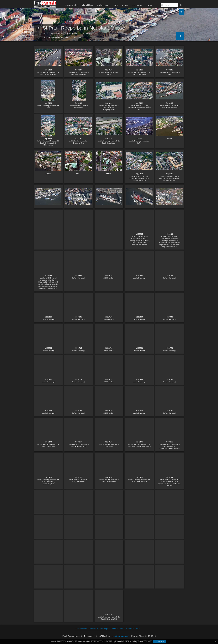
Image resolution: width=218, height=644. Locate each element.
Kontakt (125, 5)
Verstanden (160, 642)
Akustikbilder (88, 5)
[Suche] (169, 5)
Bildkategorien (103, 5)
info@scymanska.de (121, 636)
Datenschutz (138, 5)
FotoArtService (71, 5)
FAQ (116, 5)
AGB (150, 5)
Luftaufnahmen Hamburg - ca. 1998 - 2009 (64, 37)
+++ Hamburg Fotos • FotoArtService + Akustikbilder (70, 34)
